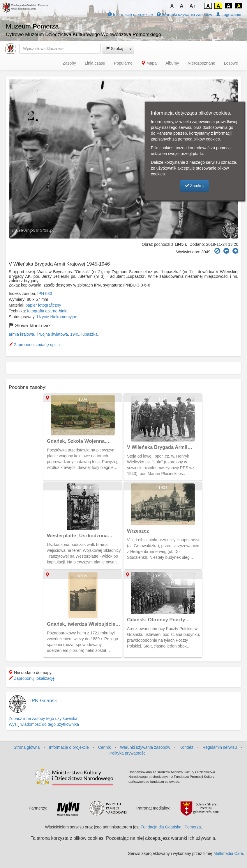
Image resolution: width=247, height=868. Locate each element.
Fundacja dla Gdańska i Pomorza (171, 827)
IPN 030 (45, 294)
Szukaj (114, 49)
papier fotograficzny (43, 305)
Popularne (123, 63)
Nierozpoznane (202, 63)
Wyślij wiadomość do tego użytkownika (44, 724)
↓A (171, 6)
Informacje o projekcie (130, 15)
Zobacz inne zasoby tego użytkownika (43, 718)
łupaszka (90, 334)
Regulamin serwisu (220, 747)
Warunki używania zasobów (184, 15)
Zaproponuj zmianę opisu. (35, 345)
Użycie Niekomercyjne (57, 317)
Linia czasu (95, 63)
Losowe (231, 63)
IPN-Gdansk (44, 701)
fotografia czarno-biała (47, 311)
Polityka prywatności (128, 753)
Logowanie (229, 15)
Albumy (172, 63)
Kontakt (186, 747)
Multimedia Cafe (228, 853)
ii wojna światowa (52, 334)
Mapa (149, 63)
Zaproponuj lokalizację (32, 678)
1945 (75, 334)
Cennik (105, 747)
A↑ (193, 6)
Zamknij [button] (195, 186)
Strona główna (27, 747)
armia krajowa (21, 334)
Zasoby (69, 63)
